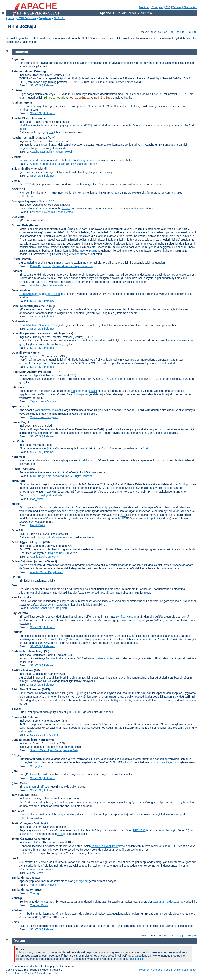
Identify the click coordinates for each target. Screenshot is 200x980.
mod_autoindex (79, 98)
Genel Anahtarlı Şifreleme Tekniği (40, 294)
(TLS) (67, 75)
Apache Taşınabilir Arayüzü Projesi (51, 152)
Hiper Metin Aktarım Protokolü (31, 372)
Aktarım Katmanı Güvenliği (29, 71)
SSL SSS (36, 735)
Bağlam (17, 157)
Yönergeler (157, 7)
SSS (168, 7)
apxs (50, 133)
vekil (84, 460)
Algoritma (18, 59)
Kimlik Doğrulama (23, 469)
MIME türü (18, 481)
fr (178, 32)
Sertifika (17, 632)
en (166, 32)
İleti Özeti (18, 441)
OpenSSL (18, 530)
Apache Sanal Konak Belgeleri (48, 608)
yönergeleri (81, 881)
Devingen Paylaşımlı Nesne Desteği (52, 212)
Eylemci (17, 271)
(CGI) (46, 542)
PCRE (93, 251)
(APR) (52, 138)
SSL (179, 341)
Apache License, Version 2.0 (22, 973)
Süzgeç (16, 755)
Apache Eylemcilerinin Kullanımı (49, 285)
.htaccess (18, 387)
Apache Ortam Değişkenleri (47, 572)
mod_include (103, 98)
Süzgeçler (36, 766)
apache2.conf (20, 406)
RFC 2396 (139, 830)
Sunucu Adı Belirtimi (25, 717)
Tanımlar (21, 52)
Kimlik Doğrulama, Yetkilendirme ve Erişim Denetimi (61, 266)
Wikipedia (77, 254)
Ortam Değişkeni (22, 561)
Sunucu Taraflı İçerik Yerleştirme (33, 740)
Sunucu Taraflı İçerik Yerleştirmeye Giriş (54, 750)
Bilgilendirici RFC (59, 553)
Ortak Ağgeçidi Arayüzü (27, 542)
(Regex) (34, 225)
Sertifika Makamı (125, 617)
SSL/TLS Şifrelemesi (43, 85)
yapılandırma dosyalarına (168, 902)
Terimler (177, 7)
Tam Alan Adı (20, 795)
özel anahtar (106, 658)
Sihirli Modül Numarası (26, 689)
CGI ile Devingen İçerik (44, 557)
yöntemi (115, 193)
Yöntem (17, 910)
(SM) (37, 670)
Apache (10, 18)
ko (189, 32)
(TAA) (33, 795)
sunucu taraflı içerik (163, 762)
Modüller (144, 7)
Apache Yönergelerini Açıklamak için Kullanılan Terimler (64, 164)
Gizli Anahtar (20, 321)
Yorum (20, 941)
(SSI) (62, 743)
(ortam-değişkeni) (45, 561)
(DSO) (52, 201)
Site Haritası (190, 7)
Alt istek (17, 90)
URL (60, 834)
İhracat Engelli (21, 422)
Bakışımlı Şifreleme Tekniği (29, 169)
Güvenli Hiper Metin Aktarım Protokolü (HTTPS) (42, 333)
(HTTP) (56, 372)
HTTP (27, 184)
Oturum (17, 577)
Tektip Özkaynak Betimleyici (30, 823)
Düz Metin (18, 217)
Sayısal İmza (20, 613)
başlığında (46, 495)
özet (145, 448)
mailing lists (137, 959)
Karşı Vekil (19, 457)
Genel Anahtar (21, 290)
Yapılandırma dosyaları (33, 160)
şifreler (133, 106)
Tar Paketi (18, 811)
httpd (66, 208)
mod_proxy (37, 873)
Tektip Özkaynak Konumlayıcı (31, 839)
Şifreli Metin (19, 783)
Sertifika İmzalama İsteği (28, 651)
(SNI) (65, 721)
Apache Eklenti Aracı (25, 118)
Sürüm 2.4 (59, 18)
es (172, 32)
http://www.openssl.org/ (61, 537)
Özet (15, 585)
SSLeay (17, 709)
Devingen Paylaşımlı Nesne (29, 201)
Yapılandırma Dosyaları (44, 401)
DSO (88, 125)
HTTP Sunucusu (27, 18)
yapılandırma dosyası (84, 391)
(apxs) (43, 118)
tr (195, 32)
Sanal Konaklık (21, 598)
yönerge (82, 160)
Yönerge (35, 893)
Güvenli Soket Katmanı (26, 353)
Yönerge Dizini (39, 905)
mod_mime (37, 499)
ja (183, 32)
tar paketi (153, 518)
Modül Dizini (37, 525)
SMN (46, 689)
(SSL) (64, 356)
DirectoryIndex (56, 98)
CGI (74, 282)
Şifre (15, 771)
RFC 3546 (52, 735)
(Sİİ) (47, 651)
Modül (23, 125)
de (159, 32)
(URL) (69, 842)
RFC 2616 (110, 379)
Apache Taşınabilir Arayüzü (29, 138)
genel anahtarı (145, 639)
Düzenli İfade (20, 225)
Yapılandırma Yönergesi (27, 890)
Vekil (15, 858)
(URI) (70, 827)
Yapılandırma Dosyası (26, 878)
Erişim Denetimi (22, 259)
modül (133, 208)
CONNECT (18, 189)
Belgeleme (45, 18)
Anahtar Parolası (22, 103)
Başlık (16, 181)
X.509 (15, 922)
